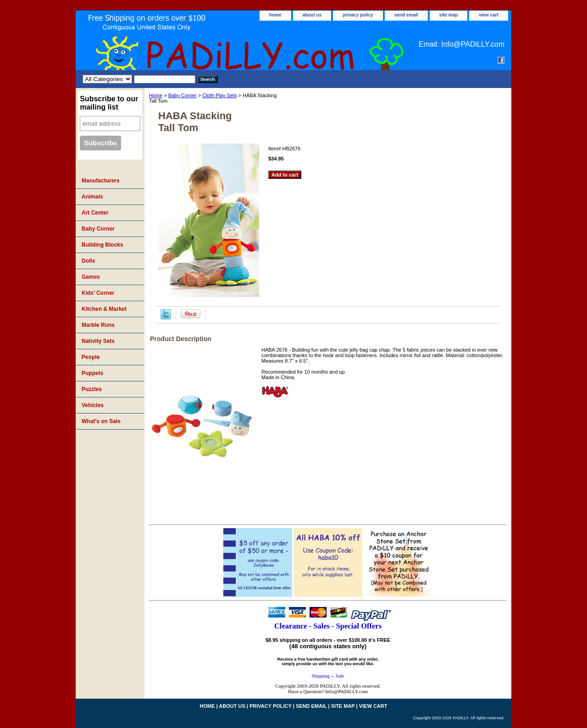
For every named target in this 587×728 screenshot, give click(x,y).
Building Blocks (102, 245)
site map (449, 15)
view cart (489, 15)
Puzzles (92, 389)
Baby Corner (183, 95)
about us (312, 15)
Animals (92, 197)
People (91, 357)
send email (406, 15)
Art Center (95, 213)
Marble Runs (98, 325)
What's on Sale (101, 421)
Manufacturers (101, 181)
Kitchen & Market (104, 309)
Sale (340, 676)
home (275, 15)
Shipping (321, 676)
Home (156, 95)
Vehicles (93, 405)
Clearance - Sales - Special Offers (328, 626)
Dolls (88, 261)
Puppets (92, 373)
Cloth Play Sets (219, 95)
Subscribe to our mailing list (109, 103)
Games (91, 277)
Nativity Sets (98, 341)
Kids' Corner (98, 293)
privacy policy (358, 15)
